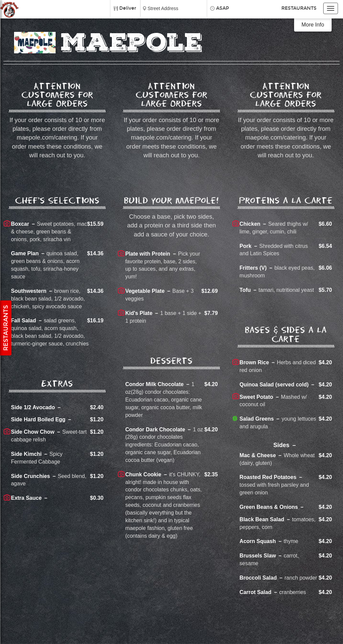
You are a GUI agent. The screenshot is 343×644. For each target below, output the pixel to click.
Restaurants (299, 8)
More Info (313, 25)
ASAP (223, 8)
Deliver (128, 8)
